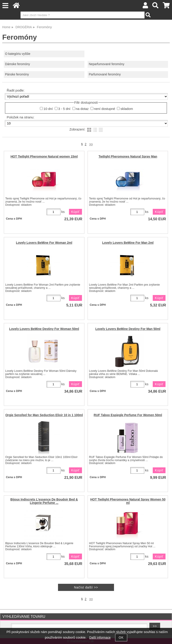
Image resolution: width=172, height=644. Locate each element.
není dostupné (105, 109)
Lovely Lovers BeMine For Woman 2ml (44, 243)
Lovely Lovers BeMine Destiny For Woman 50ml (44, 329)
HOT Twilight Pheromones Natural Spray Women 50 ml (128, 501)
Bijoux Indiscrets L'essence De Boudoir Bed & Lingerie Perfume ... (44, 501)
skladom (127, 109)
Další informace (100, 638)
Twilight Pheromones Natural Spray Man (128, 157)
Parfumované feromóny (105, 74)
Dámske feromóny (17, 64)
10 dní (48, 109)
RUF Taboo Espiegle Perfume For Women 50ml (128, 415)
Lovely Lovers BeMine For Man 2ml (128, 243)
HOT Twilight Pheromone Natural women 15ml (44, 157)
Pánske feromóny (17, 74)
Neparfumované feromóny (106, 64)
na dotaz (82, 109)
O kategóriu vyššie (18, 54)
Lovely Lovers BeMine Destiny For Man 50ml (128, 329)
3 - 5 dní (64, 109)
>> (91, 144)
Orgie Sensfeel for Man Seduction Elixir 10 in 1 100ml (44, 415)
